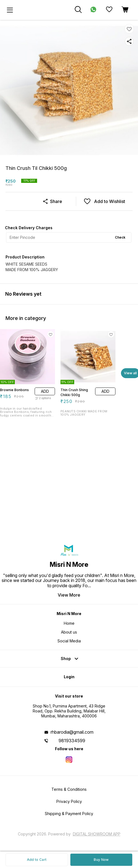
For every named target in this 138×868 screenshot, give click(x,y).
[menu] (10, 10)
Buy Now (101, 860)
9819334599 (72, 741)
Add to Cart (37, 860)
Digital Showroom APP (97, 834)
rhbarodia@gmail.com (72, 732)
